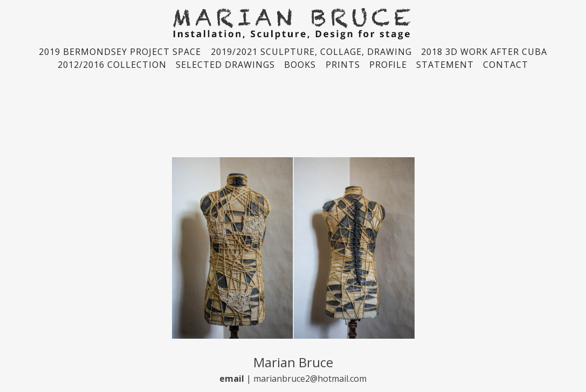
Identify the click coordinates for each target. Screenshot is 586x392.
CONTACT (506, 65)
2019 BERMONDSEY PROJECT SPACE (120, 52)
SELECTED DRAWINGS (225, 65)
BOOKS (300, 65)
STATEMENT (445, 65)
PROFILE (388, 65)
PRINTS (343, 65)
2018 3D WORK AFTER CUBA (484, 52)
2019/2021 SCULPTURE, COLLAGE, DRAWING (311, 52)
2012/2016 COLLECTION (112, 65)
